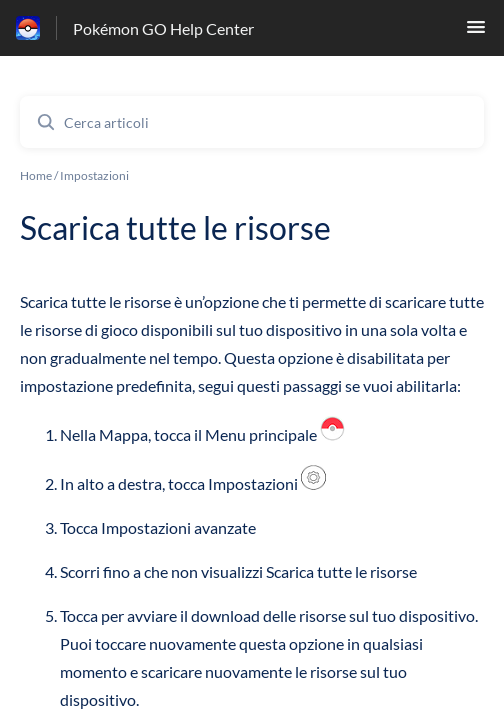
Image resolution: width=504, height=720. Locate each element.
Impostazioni (94, 175)
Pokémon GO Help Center (163, 28)
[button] (476, 32)
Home (36, 175)
